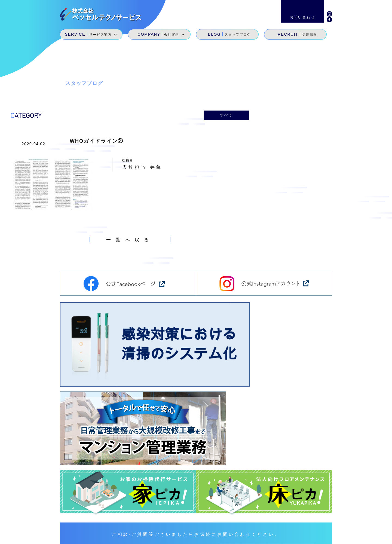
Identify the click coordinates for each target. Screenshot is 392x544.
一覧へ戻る (130, 238)
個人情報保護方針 (333, 536)
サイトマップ (262, 536)
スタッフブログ (263, 517)
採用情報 (290, 517)
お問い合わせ (317, 517)
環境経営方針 (296, 536)
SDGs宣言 (209, 525)
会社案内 (236, 517)
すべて (226, 115)
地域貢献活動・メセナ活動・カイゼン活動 (265, 525)
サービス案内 (211, 517)
